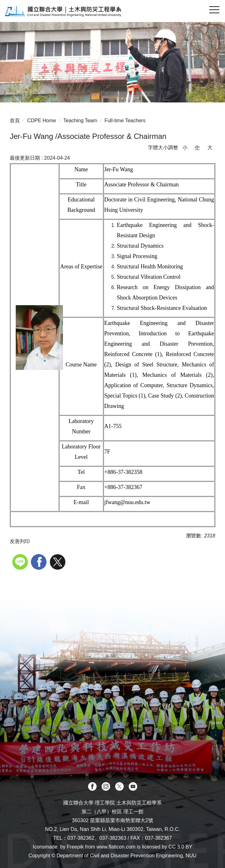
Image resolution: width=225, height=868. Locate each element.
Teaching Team (80, 121)
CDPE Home (42, 121)
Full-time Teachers (125, 121)
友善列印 (20, 541)
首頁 (15, 121)
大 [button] (210, 148)
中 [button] (197, 148)
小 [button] (185, 148)
